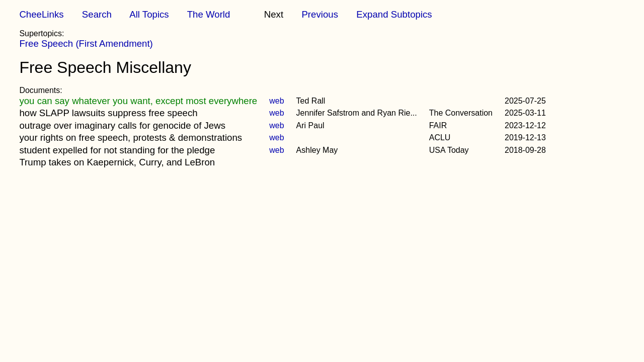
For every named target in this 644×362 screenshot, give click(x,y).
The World (209, 14)
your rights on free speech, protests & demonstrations (131, 138)
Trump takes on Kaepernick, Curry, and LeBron (117, 162)
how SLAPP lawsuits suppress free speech (108, 113)
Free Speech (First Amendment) (86, 43)
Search (97, 14)
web (276, 101)
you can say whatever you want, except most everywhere (138, 101)
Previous (320, 14)
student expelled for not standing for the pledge (117, 150)
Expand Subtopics (394, 14)
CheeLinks (41, 14)
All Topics (149, 14)
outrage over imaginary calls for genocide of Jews (122, 125)
